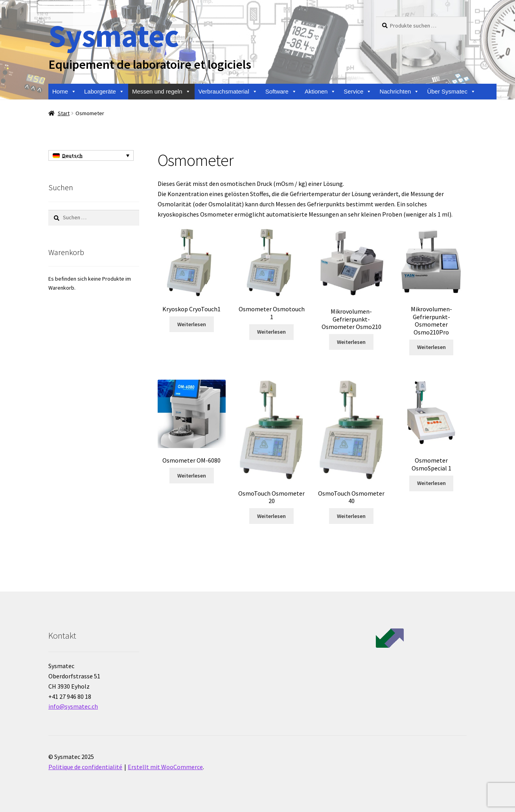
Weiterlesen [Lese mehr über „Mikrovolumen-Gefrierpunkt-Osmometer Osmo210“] (351, 342)
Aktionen (320, 92)
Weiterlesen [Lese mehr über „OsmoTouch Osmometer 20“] (271, 516)
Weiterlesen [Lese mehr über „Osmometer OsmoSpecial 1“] (431, 483)
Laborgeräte (104, 92)
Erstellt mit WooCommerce (165, 767)
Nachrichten (399, 92)
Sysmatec (113, 36)
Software (281, 92)
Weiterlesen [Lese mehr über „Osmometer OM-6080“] (192, 476)
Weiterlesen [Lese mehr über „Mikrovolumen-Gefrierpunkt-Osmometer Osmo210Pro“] (431, 347)
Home (64, 92)
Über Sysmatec (451, 92)
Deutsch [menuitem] (72, 156)
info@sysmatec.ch (73, 706)
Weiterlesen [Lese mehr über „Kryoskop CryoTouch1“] (192, 324)
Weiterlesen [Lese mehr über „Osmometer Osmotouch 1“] (271, 332)
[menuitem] (91, 156)
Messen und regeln (161, 92)
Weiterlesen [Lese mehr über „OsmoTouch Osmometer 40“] (351, 516)
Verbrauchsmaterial (228, 92)
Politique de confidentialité (85, 767)
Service (358, 92)
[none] (91, 156)
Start (64, 113)
